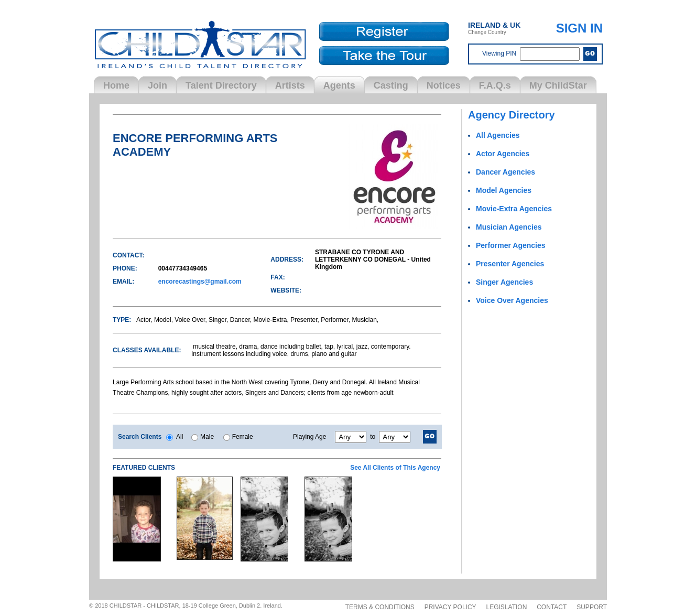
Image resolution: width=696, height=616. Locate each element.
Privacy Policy (450, 607)
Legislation (507, 607)
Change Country (494, 28)
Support (592, 607)
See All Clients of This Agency (395, 468)
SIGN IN (579, 28)
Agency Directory (512, 115)
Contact (552, 607)
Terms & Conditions (380, 607)
